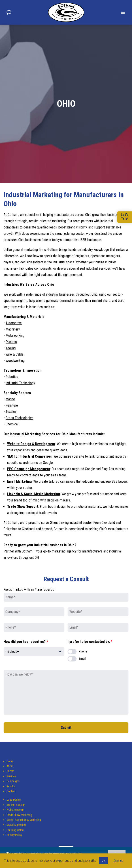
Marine (10, 399)
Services (11, 776)
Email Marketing (19, 481)
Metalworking (15, 336)
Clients (10, 771)
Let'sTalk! (125, 217)
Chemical (12, 424)
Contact (11, 791)
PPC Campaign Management (29, 469)
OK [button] (103, 861)
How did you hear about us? (26, 642)
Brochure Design (16, 805)
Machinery (13, 329)
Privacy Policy (14, 835)
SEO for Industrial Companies (30, 456)
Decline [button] (118, 861)
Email (82, 659)
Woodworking (15, 361)
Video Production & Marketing (24, 820)
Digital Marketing (16, 825)
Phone (83, 652)
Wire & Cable (15, 354)
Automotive (14, 323)
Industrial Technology (20, 383)
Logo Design (14, 800)
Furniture (12, 405)
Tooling (11, 348)
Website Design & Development (31, 444)
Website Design (15, 810)
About (10, 766)
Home (10, 761)
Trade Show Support (23, 507)
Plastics (11, 342)
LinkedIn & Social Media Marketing (34, 494)
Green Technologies (19, 418)
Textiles (11, 412)
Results (11, 786)
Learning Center (15, 830)
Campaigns (13, 781)
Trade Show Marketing (19, 815)
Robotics (12, 377)
